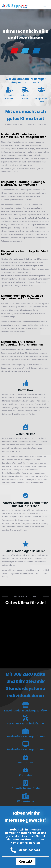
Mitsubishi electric (33, 570)
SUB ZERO (27, 205)
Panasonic (30, 573)
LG (45, 573)
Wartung (28, 401)
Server (26, 438)
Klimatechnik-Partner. (23, 200)
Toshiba (6, 573)
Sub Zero (44, 441)
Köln (12, 404)
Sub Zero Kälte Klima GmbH (23, 398)
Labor (42, 438)
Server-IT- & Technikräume (25, 724)
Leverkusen (25, 404)
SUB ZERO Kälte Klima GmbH (14, 555)
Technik (34, 438)
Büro (19, 438)
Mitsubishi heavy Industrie (13, 570)
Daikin (45, 570)
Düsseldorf (38, 404)
